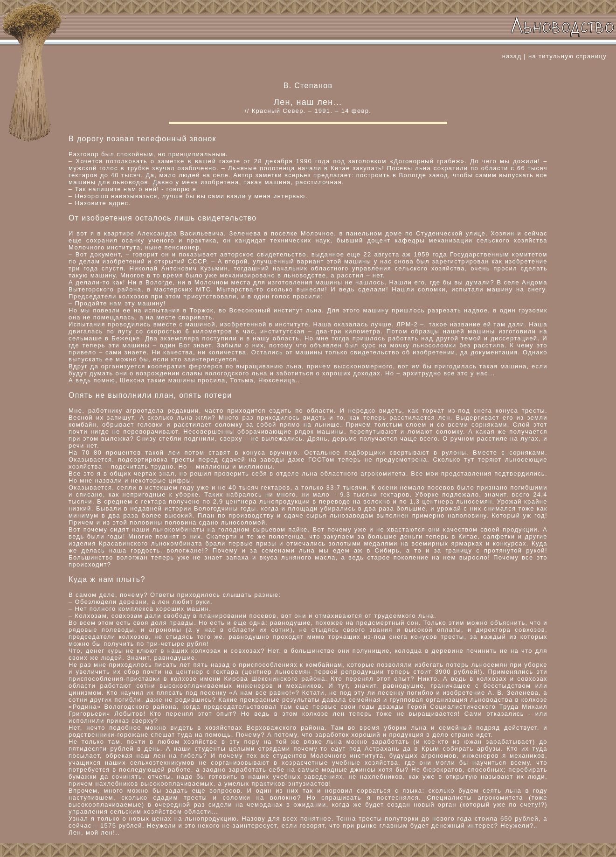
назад (512, 56)
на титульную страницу (568, 56)
